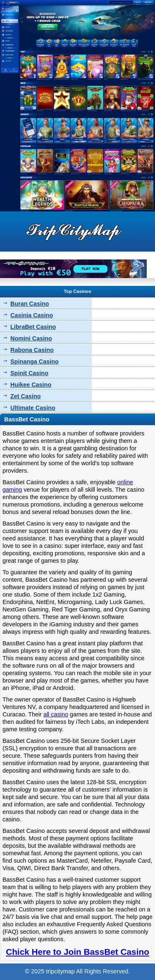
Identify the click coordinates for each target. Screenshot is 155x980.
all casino (56, 714)
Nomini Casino (31, 338)
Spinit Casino (29, 373)
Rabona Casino (32, 350)
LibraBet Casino (33, 327)
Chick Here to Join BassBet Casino (77, 952)
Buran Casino (30, 304)
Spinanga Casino (35, 362)
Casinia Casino (32, 315)
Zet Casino (26, 396)
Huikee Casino (31, 385)
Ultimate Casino (33, 408)
